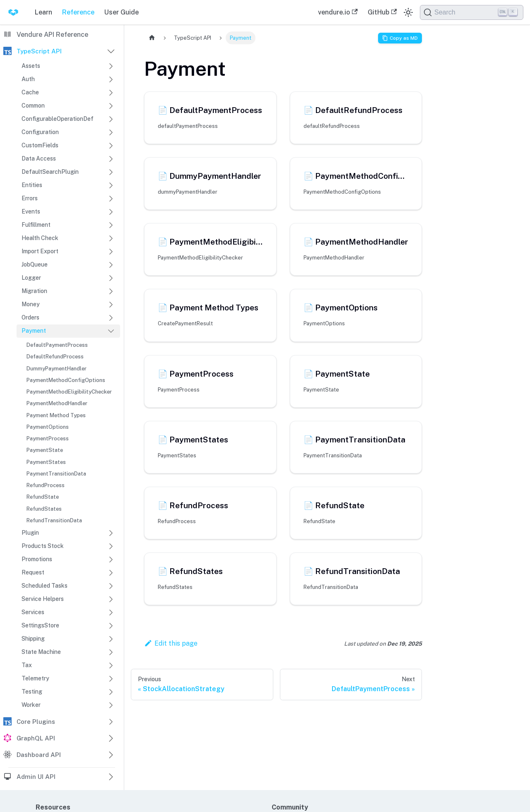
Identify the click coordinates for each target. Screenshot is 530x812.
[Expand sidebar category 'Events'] (111, 212)
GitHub (382, 12)
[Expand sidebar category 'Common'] (111, 106)
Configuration (40, 132)
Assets (31, 66)
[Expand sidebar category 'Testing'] (111, 692)
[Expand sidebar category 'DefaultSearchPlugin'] (111, 172)
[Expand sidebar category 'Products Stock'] (111, 546)
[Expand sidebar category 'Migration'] (111, 291)
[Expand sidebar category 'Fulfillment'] (111, 225)
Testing (32, 692)
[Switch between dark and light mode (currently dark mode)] (408, 12)
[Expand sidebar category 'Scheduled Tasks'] (111, 586)
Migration (34, 291)
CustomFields (40, 145)
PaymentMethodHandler (57, 403)
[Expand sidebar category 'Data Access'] (111, 159)
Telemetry (35, 678)
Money (31, 304)
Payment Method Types (56, 415)
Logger (31, 278)
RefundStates (44, 509)
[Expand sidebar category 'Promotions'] (111, 560)
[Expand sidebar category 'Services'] (111, 613)
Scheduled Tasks (45, 586)
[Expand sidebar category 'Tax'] (111, 665)
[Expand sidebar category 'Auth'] (111, 79)
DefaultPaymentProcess (57, 345)
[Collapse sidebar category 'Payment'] (111, 331)
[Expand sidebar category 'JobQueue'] (111, 265)
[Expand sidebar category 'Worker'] (111, 705)
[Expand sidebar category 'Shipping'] (111, 639)
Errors (30, 198)
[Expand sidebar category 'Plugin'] (111, 533)
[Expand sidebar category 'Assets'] (111, 66)
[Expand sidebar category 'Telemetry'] (111, 679)
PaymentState (45, 450)
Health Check (40, 238)
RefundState (43, 497)
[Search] (472, 12)
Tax (27, 665)
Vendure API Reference (52, 35)
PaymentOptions (48, 427)
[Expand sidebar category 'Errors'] (111, 199)
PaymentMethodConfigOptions (66, 380)
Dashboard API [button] (39, 755)
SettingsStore (40, 625)
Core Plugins (36, 722)
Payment (34, 331)
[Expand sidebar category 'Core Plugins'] (111, 722)
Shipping (33, 639)
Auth (28, 79)
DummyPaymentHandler (57, 369)
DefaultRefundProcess (55, 357)
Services (33, 612)
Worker (31, 705)
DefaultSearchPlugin (50, 172)
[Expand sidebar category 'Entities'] (111, 185)
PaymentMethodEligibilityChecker (69, 392)
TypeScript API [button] (39, 51)
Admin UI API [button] (36, 777)
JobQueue (35, 264)
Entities (32, 185)
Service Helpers (43, 599)
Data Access (39, 159)
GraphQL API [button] (36, 738)
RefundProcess (46, 485)
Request (33, 572)
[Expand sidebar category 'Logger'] (111, 278)
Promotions (37, 559)
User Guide (122, 12)
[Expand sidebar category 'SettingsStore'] (111, 626)
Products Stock (43, 546)
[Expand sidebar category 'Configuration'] (111, 132)
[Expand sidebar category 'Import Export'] (111, 252)
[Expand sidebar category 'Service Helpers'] (111, 599)
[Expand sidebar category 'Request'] (111, 573)
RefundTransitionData (54, 520)
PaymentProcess (48, 438)
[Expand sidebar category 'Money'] (111, 305)
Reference (78, 12)
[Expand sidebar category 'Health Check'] (111, 238)
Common (33, 106)
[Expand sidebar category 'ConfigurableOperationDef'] (111, 119)
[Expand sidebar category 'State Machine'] (111, 652)
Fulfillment (36, 225)
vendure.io (338, 12)
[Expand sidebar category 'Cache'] (111, 93)
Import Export (40, 251)
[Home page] (152, 38)
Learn (43, 12)
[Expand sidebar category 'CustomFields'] (111, 146)
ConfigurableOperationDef (58, 119)
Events (31, 211)
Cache (30, 92)
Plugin (30, 533)
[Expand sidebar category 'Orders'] (111, 318)
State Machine (41, 652)
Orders (30, 317)
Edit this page (171, 643)
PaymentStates (46, 462)
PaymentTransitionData (56, 474)
